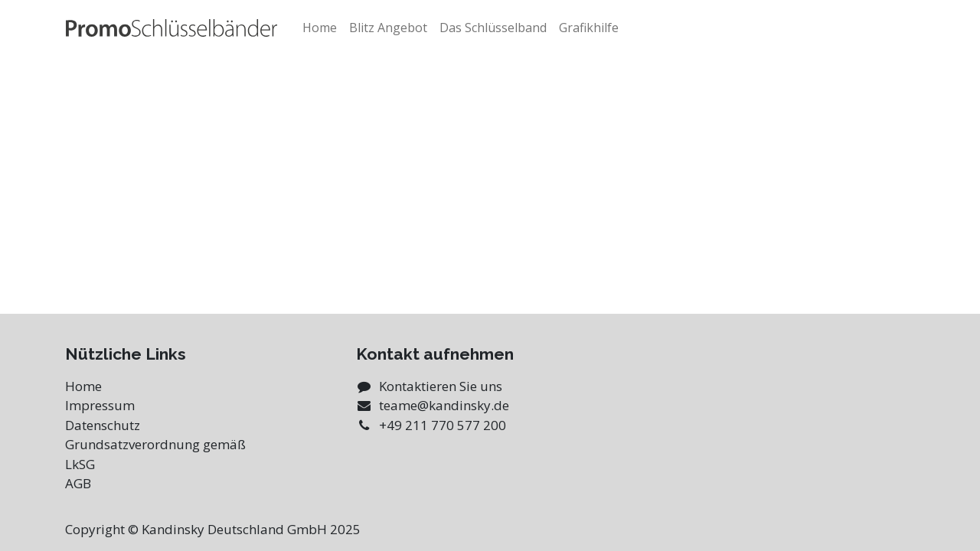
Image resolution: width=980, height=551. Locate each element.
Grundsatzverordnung (132, 444)
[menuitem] (320, 28)
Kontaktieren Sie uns (441, 386)
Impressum (100, 405)
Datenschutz (103, 425)
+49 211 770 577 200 (443, 425)
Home (83, 386)
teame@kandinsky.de (444, 405)
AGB (78, 483)
